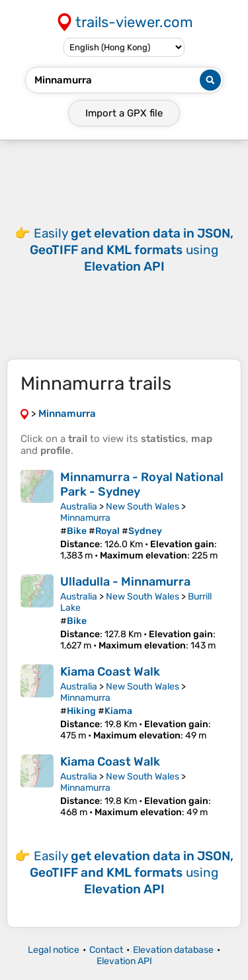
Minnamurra (85, 518)
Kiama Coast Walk (110, 672)
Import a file (124, 113)
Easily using (132, 250)
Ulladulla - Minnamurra (125, 582)
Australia (79, 507)
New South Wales (143, 507)
